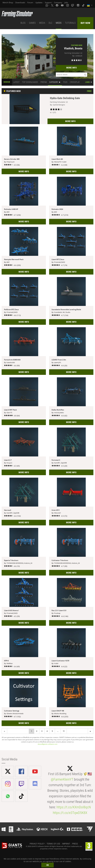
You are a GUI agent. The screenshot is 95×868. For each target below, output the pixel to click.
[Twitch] (73, 5)
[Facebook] (57, 5)
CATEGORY (54, 82)
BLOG (23, 23)
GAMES (32, 23)
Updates (39, 2)
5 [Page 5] (52, 731)
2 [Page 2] (37, 731)
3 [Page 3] (42, 731)
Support (48, 2)
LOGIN (87, 82)
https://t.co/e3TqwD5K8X (70, 813)
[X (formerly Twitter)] (52, 5)
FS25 (65, 82)
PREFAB (44, 82)
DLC (50, 23)
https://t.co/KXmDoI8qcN (74, 807)
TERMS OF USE (53, 844)
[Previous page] (91, 731)
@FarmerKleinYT (62, 779)
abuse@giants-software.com (48, 744)
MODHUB (7, 82)
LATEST (16, 82)
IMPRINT (66, 844)
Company (58, 2)
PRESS (75, 844)
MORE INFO (71, 68)
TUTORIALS (70, 23)
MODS (59, 23)
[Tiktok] (83, 5)
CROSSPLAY (75, 82)
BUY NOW (85, 23)
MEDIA (42, 23)
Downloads (20, 2)
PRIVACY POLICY (37, 844)
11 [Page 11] (64, 731)
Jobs (66, 2)
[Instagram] (68, 5)
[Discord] (78, 5)
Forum (30, 2)
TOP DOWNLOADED (30, 82)
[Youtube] (62, 5)
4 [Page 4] (47, 731)
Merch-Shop (8, 2)
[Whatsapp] (47, 5)
